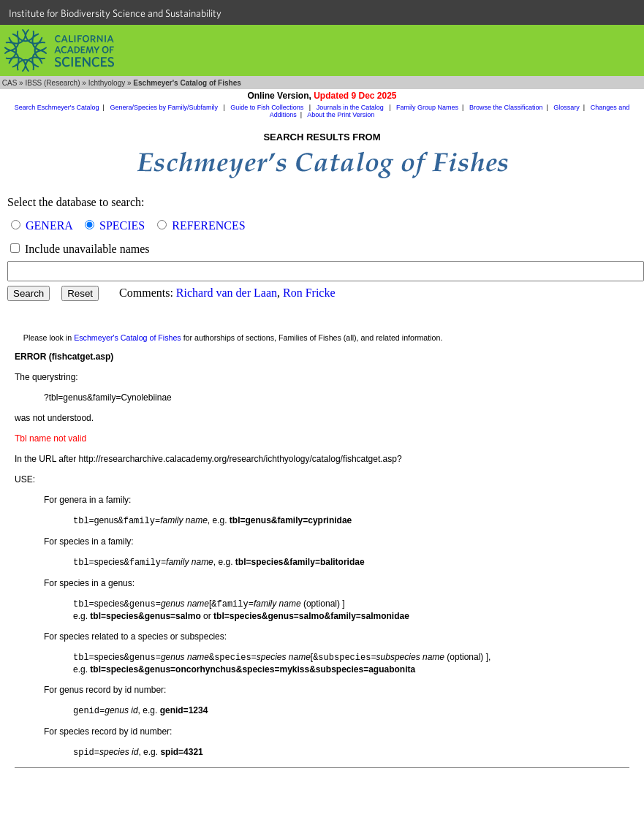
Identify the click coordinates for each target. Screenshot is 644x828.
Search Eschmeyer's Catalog (57, 107)
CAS (10, 83)
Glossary (567, 107)
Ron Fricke (309, 293)
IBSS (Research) (52, 83)
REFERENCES (208, 225)
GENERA (49, 225)
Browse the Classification (506, 107)
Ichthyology (107, 83)
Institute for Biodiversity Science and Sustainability (115, 13)
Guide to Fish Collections (268, 107)
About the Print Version (341, 115)
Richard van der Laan (227, 293)
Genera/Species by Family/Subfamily (164, 107)
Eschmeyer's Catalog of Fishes (128, 338)
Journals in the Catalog (351, 107)
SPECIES (122, 225)
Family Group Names (427, 107)
